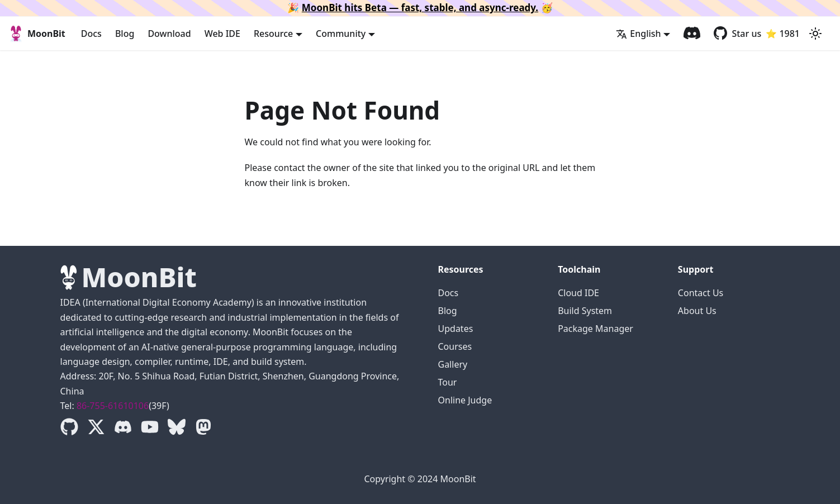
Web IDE (222, 34)
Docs (91, 34)
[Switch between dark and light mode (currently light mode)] (815, 34)
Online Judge (465, 400)
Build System (585, 311)
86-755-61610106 (113, 406)
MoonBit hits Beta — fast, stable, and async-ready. (420, 8)
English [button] (638, 34)
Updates (456, 329)
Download (169, 34)
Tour (448, 382)
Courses (455, 346)
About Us (697, 311)
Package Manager (595, 329)
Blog (125, 34)
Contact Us (701, 293)
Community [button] (341, 34)
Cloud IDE (578, 293)
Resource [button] (273, 34)
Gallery (453, 364)
